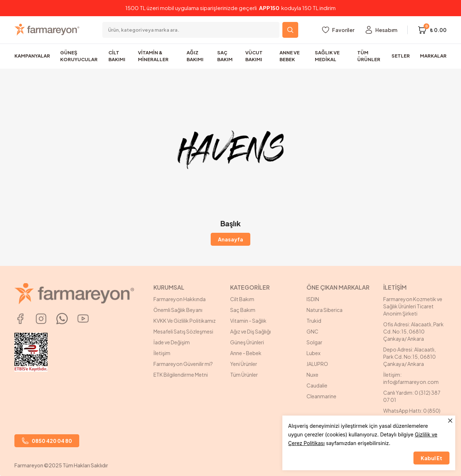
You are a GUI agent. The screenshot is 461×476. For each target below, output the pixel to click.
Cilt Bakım (242, 299)
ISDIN (313, 299)
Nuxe (312, 375)
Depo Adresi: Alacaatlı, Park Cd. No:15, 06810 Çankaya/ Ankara (409, 357)
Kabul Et (431, 458)
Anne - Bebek (246, 353)
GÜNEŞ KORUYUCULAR (79, 56)
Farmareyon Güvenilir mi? (183, 364)
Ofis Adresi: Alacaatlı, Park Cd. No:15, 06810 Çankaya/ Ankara (413, 331)
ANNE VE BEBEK (290, 56)
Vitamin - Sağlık (248, 321)
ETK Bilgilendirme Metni (181, 375)
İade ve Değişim (172, 342)
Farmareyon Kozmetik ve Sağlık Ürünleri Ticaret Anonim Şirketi (413, 306)
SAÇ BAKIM (225, 56)
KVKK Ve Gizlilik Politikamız (185, 321)
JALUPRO (317, 364)
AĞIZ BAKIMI (195, 56)
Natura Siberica (325, 310)
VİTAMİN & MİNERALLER (153, 56)
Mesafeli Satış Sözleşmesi (183, 331)
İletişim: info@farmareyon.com (411, 378)
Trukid (314, 321)
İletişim (162, 353)
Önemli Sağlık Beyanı (178, 310)
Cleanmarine (321, 396)
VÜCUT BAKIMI (254, 56)
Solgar (314, 342)
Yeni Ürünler (244, 364)
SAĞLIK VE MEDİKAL (327, 56)
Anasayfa (230, 239)
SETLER (401, 56)
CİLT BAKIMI (117, 56)
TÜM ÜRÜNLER (369, 56)
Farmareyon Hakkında (180, 299)
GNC (312, 331)
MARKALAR (433, 56)
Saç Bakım (243, 310)
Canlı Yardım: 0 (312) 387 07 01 (412, 396)
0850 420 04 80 (47, 441)
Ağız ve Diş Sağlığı (250, 331)
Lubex (314, 353)
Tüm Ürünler (244, 375)
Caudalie (317, 385)
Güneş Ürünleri (247, 342)
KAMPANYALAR (32, 56)
